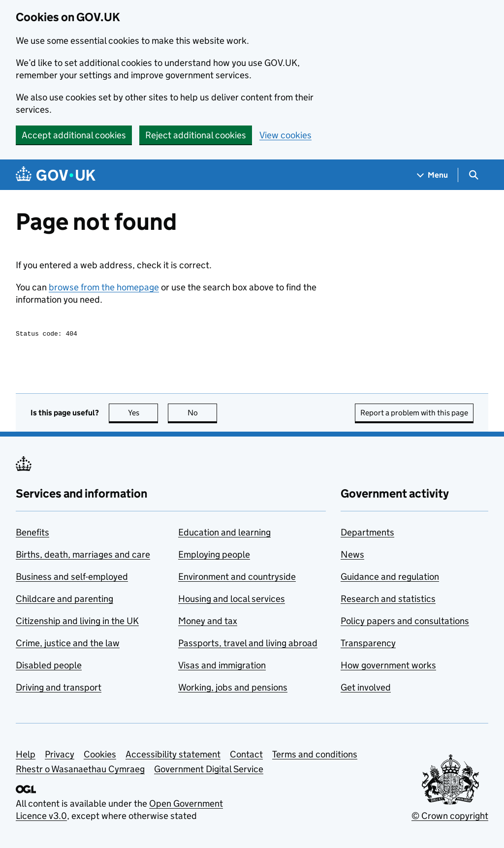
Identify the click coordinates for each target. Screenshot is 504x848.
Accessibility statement (173, 756)
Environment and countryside (237, 578)
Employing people (214, 556)
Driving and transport (59, 689)
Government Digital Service (209, 770)
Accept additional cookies (74, 135)
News (352, 556)
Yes (143, 414)
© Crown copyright (450, 817)
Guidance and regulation (390, 578)
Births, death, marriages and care (83, 556)
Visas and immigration (222, 667)
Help (26, 756)
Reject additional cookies (196, 135)
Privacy (60, 756)
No (203, 414)
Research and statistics (388, 600)
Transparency (368, 644)
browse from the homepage (104, 287)
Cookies (100, 756)
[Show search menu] (473, 175)
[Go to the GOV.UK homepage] (56, 175)
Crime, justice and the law (68, 644)
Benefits (32, 534)
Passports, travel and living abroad (248, 644)
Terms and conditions (315, 756)
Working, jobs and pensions (233, 689)
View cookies (285, 135)
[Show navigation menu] (433, 175)
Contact (246, 756)
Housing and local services (232, 600)
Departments (367, 534)
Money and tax (208, 622)
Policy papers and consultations (405, 622)
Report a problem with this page (414, 414)
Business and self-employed (72, 578)
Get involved (366, 689)
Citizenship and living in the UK (77, 622)
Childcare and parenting (64, 600)
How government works (388, 667)
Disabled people (49, 667)
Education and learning (224, 534)
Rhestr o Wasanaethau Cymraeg (80, 770)
